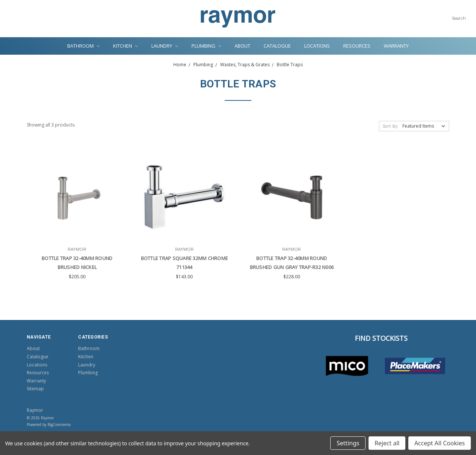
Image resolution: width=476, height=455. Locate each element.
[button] (347, 366)
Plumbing (206, 46)
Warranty (396, 46)
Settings (348, 443)
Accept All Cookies (440, 443)
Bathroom (83, 46)
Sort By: (391, 126)
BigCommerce (59, 424)
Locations (317, 46)
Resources (357, 46)
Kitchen (126, 46)
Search (459, 18)
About (242, 46)
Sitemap (35, 389)
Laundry (165, 46)
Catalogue (277, 46)
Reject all (387, 443)
